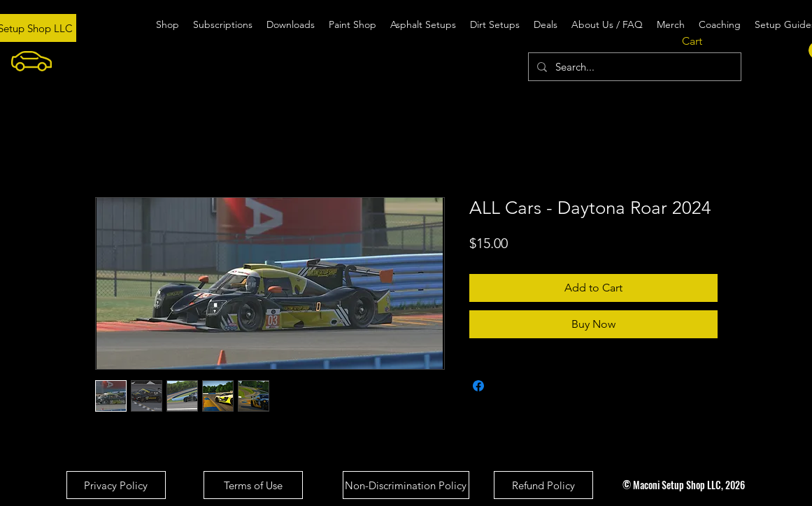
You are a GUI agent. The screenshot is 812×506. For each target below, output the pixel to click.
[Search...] (633, 67)
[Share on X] (505, 386)
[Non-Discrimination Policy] (406, 485)
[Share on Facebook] (478, 386)
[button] (702, 41)
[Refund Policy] (543, 485)
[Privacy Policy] (116, 485)
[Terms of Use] (253, 485)
